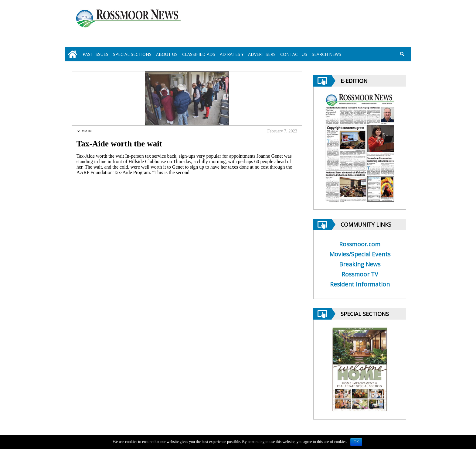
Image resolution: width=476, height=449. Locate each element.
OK (356, 442)
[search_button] (402, 54)
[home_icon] (73, 54)
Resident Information (360, 284)
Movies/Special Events (360, 254)
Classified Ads (199, 54)
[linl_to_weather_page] (381, 25)
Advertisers (262, 54)
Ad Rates (230, 54)
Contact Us (294, 54)
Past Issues (95, 54)
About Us (167, 54)
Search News (326, 54)
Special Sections (132, 54)
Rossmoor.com (360, 244)
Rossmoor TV (360, 274)
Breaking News (360, 264)
